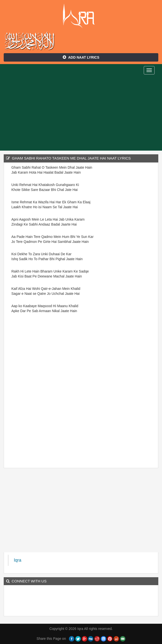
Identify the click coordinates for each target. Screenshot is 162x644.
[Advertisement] (81, 114)
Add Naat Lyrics (81, 57)
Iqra (81, 16)
